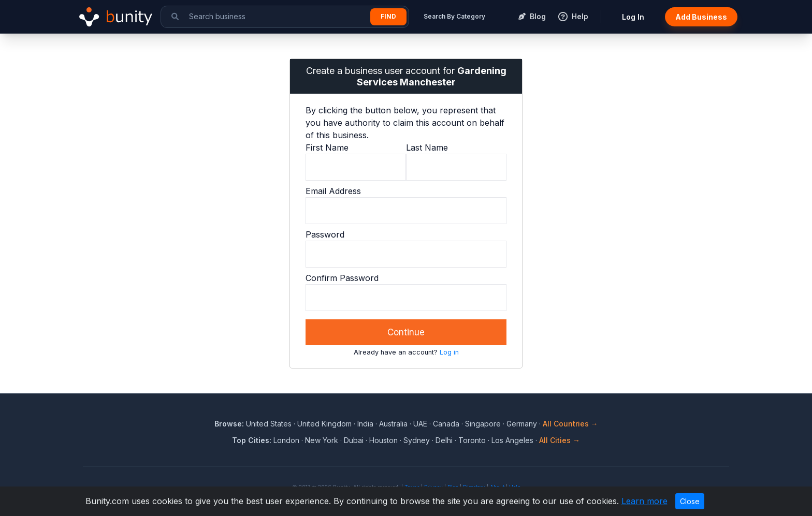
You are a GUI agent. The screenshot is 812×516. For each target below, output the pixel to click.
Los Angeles (512, 440)
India (365, 424)
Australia (393, 424)
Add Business (701, 17)
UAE (420, 424)
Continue (406, 332)
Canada (446, 424)
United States (269, 424)
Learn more (644, 501)
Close (690, 501)
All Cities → (560, 440)
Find (388, 16)
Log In (633, 17)
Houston (383, 440)
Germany (522, 424)
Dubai (354, 440)
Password (325, 234)
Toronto (472, 440)
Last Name (427, 148)
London (286, 440)
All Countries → (570, 424)
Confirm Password (342, 278)
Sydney (417, 440)
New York (322, 440)
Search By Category (454, 16)
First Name (327, 148)
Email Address (333, 191)
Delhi (444, 440)
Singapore (483, 424)
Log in (449, 352)
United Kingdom (324, 424)
